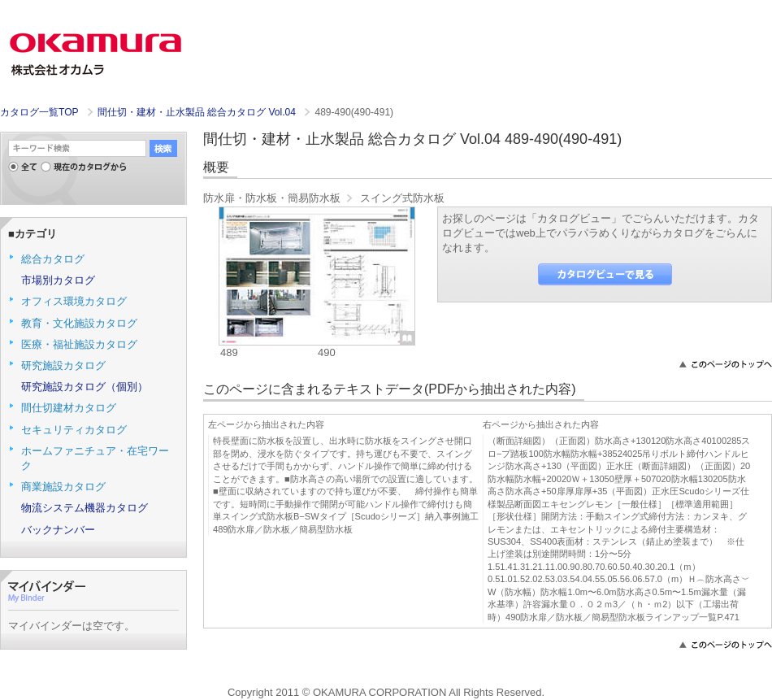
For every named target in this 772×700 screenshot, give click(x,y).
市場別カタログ (58, 280)
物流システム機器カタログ (85, 508)
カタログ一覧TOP (39, 112)
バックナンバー (58, 530)
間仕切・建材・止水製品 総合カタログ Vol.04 (198, 112)
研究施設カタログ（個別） (85, 387)
